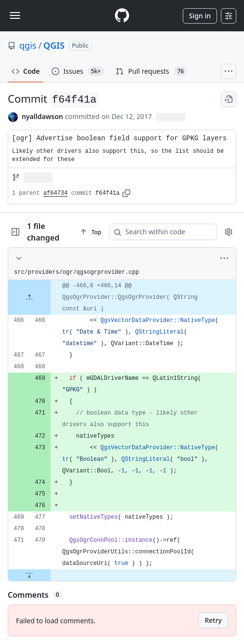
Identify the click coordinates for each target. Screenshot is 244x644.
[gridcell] (122, 297)
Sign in (200, 16)
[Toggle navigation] (15, 15)
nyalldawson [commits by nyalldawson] (42, 116)
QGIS (54, 45)
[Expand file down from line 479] (29, 575)
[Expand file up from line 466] (29, 297)
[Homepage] (122, 16)
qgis (28, 45)
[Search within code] (166, 232)
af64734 (55, 193)
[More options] (224, 258)
